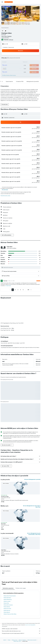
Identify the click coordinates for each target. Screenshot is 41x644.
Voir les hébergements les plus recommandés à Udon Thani (34, 512)
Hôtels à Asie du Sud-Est (32, 618)
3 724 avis (11, 40)
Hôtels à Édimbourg (8, 578)
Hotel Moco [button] (4, 528)
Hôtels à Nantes (7, 585)
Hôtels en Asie (14, 618)
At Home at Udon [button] (5, 475)
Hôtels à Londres (7, 580)
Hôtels (9, 618)
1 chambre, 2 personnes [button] (8, 47)
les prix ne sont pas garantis (30, 603)
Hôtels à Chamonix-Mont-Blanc (10, 592)
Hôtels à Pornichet (7, 587)
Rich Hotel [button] (3, 502)
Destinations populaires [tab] (8, 567)
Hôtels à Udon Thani (17, 620)
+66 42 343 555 (5, 38)
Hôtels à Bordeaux (7, 576)
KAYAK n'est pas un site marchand (21, 607)
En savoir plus (5, 190)
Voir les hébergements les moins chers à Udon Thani (32, 485)
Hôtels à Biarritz (7, 591)
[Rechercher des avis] (22, 267)
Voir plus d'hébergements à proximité (32, 458)
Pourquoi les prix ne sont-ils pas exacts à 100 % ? (21, 612)
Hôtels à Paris (6, 582)
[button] (2, 2)
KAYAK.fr (5, 618)
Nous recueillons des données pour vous (21, 609)
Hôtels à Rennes (7, 589)
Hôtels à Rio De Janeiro (8, 583)
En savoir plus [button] (8, 286)
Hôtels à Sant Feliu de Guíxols (10, 574)
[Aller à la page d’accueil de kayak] (9, 2)
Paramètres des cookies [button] (5, 196)
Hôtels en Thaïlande (22, 618)
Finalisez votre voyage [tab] (21, 567)
